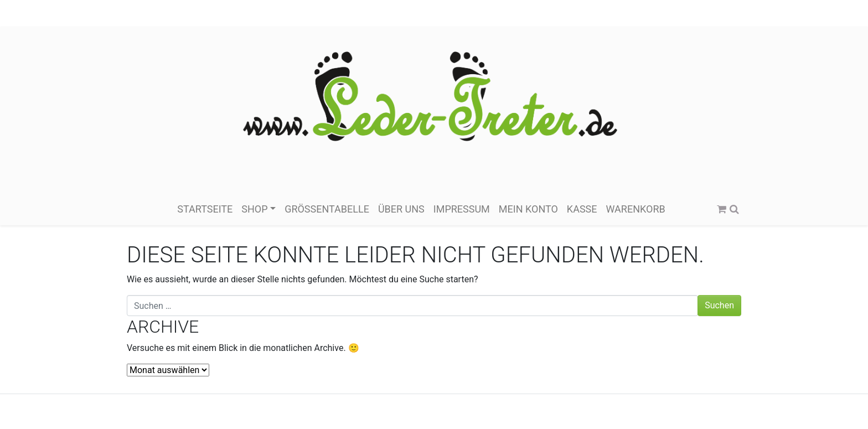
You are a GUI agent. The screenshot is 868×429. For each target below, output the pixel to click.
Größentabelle (327, 209)
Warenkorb (636, 209)
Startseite (205, 209)
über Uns (401, 209)
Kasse (582, 209)
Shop (254, 209)
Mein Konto (528, 209)
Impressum (462, 209)
